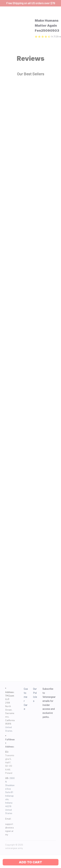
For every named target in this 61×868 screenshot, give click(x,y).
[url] (10, 829)
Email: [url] (8, 819)
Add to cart (30, 862)
